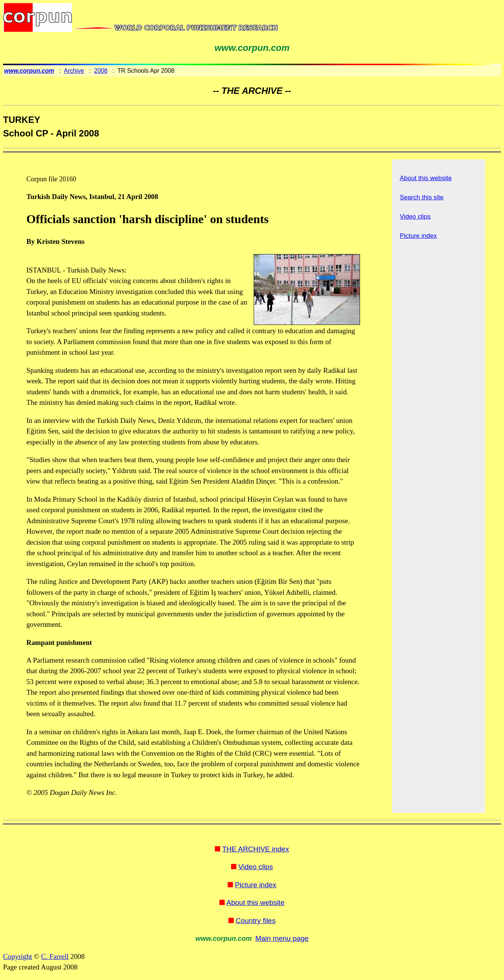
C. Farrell (55, 956)
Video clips (415, 217)
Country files (256, 921)
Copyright (18, 956)
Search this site (421, 197)
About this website (426, 178)
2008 (101, 71)
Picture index (418, 236)
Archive (74, 71)
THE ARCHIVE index (255, 849)
